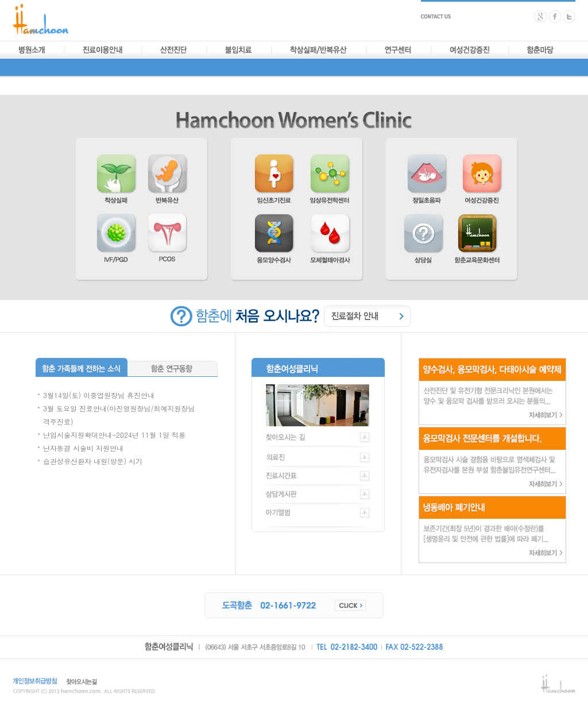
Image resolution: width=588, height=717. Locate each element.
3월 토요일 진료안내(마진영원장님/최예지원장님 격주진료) (119, 415)
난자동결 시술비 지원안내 (83, 448)
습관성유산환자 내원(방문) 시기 (93, 461)
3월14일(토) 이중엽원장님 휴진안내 (99, 395)
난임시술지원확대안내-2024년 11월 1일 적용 (114, 435)
